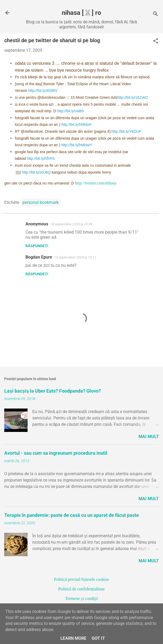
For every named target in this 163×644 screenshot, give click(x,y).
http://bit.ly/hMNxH (76, 124)
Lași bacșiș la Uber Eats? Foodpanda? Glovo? (53, 391)
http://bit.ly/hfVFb (41, 158)
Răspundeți (37, 246)
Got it (98, 638)
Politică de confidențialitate (82, 589)
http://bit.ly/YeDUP (127, 131)
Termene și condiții (81, 598)
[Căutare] (156, 14)
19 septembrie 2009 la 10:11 (75, 257)
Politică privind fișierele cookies (82, 579)
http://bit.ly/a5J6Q (36, 172)
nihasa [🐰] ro (81, 13)
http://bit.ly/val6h (71, 111)
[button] (156, 41)
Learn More (73, 638)
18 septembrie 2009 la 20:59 (71, 224)
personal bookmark (41, 202)
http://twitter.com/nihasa (96, 183)
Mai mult (149, 437)
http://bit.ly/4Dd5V (43, 91)
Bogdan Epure (39, 257)
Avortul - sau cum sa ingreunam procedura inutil (56, 453)
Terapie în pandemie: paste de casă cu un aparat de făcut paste (72, 515)
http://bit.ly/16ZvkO (133, 97)
